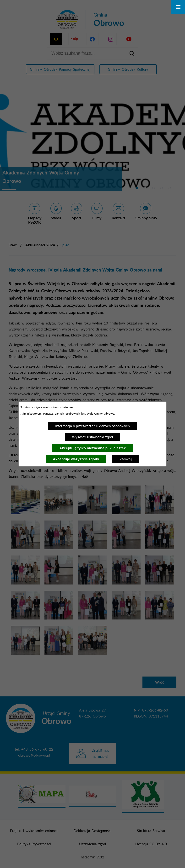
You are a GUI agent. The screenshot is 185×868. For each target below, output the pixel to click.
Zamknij (126, 459)
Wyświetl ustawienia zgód (93, 437)
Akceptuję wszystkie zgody (76, 459)
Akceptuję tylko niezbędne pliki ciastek (92, 448)
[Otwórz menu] (178, 7)
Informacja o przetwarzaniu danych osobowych (92, 426)
